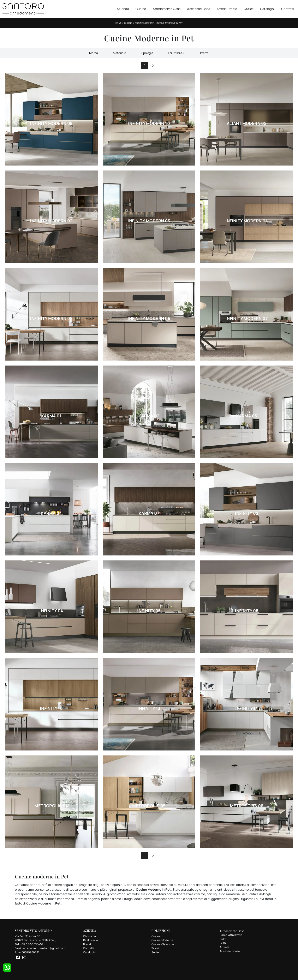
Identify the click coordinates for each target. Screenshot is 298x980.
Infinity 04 (51, 611)
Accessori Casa (199, 9)
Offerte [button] (204, 53)
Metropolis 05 (149, 806)
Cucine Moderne (144, 23)
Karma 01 (51, 416)
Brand (87, 944)
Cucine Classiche (163, 944)
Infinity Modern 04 (247, 221)
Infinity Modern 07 (247, 319)
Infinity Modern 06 (149, 319)
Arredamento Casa (167, 9)
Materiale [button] (120, 53)
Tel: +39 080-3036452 (29, 944)
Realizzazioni (92, 940)
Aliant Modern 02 (247, 123)
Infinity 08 (247, 611)
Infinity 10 (51, 708)
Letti (223, 943)
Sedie (155, 952)
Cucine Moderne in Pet (170, 23)
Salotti (224, 939)
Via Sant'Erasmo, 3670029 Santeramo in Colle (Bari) (36, 938)
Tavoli (155, 948)
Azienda (123, 9)
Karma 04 (51, 513)
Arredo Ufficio (227, 9)
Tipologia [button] (147, 53)
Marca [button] (94, 53)
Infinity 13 (149, 708)
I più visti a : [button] (176, 53)
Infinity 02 (247, 513)
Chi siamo (90, 936)
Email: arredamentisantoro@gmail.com (40, 948)
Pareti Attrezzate (231, 935)
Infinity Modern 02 (51, 221)
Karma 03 (247, 416)
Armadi (224, 947)
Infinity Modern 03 (149, 221)
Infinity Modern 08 (51, 123)
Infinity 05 (149, 611)
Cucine (141, 9)
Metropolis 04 (51, 806)
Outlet (249, 9)
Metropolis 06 (247, 806)
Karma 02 (149, 416)
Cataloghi (267, 9)
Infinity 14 (247, 708)
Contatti (288, 9)
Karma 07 (149, 513)
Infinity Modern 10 (149, 123)
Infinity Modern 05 (51, 319)
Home (119, 23)
